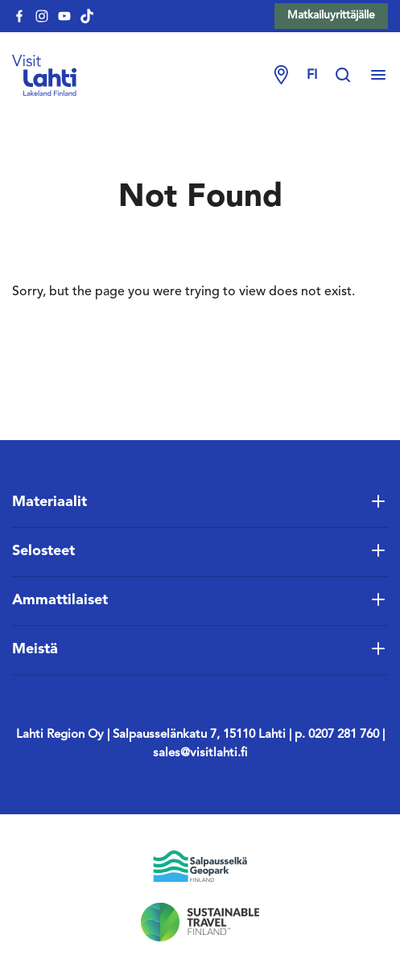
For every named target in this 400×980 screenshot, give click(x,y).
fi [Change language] (312, 76)
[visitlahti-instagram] (42, 16)
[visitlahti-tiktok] (87, 16)
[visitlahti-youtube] (64, 16)
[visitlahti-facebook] (19, 16)
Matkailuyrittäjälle (331, 15)
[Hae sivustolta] (351, 76)
